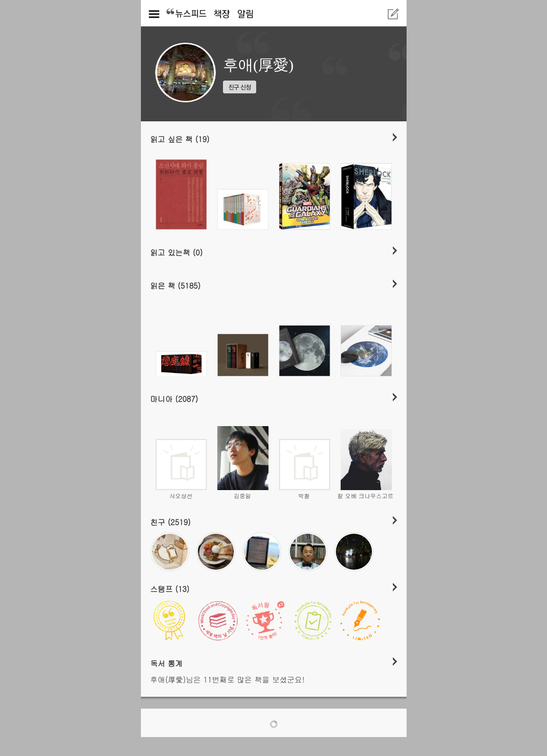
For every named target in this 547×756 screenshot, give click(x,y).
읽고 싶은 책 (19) (180, 139)
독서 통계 (167, 663)
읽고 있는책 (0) (177, 252)
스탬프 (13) (170, 589)
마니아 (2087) (174, 399)
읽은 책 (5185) (176, 285)
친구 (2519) (171, 522)
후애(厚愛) (258, 65)
